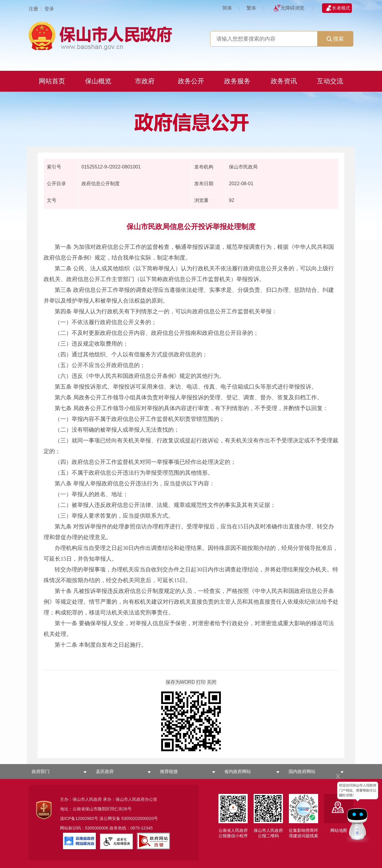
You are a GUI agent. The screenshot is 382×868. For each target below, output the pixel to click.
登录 (49, 9)
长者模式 (341, 8)
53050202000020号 (140, 818)
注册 (33, 9)
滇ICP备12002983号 (79, 818)
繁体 (251, 8)
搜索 (335, 39)
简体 (227, 8)
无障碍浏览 (292, 8)
